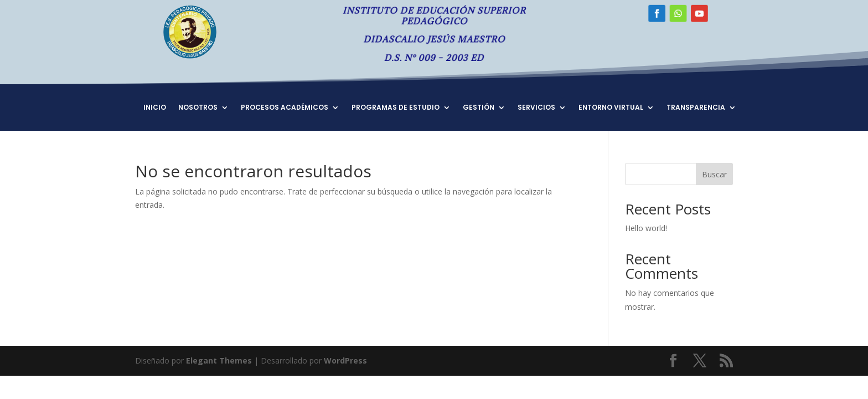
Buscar (714, 174)
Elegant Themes (219, 360)
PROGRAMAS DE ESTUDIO (396, 108)
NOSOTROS (198, 108)
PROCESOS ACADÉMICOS (285, 108)
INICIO (155, 108)
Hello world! (646, 228)
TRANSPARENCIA (696, 108)
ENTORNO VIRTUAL (611, 108)
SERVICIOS (536, 108)
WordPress (345, 360)
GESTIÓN (479, 108)
